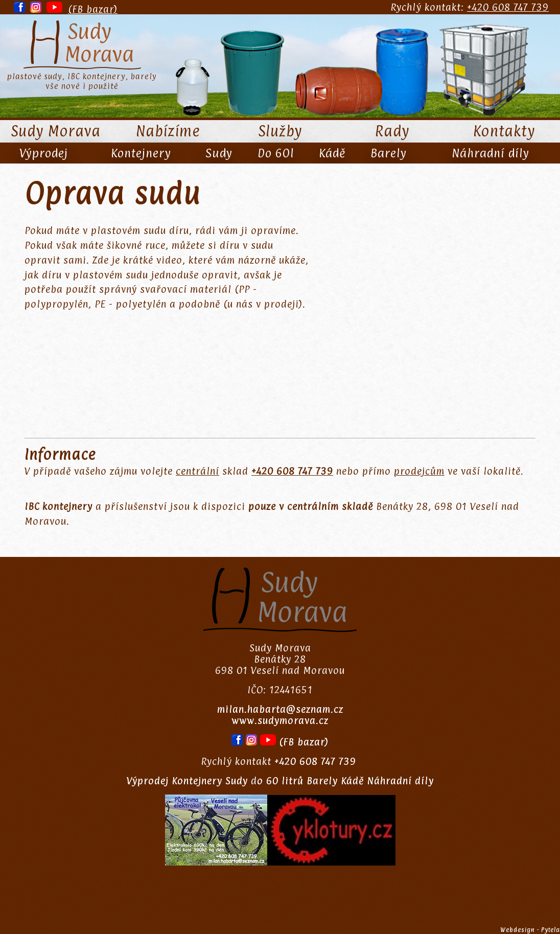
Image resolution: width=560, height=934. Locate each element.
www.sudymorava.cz (280, 720)
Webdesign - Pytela (530, 930)
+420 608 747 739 (508, 7)
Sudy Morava (56, 131)
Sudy (219, 153)
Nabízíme (168, 131)
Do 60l (276, 153)
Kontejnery (141, 153)
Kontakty (504, 131)
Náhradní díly (491, 153)
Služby (280, 131)
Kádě (332, 153)
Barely (389, 153)
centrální (197, 471)
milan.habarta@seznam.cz (280, 709)
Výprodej (44, 153)
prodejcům (419, 471)
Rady (392, 131)
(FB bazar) (93, 9)
